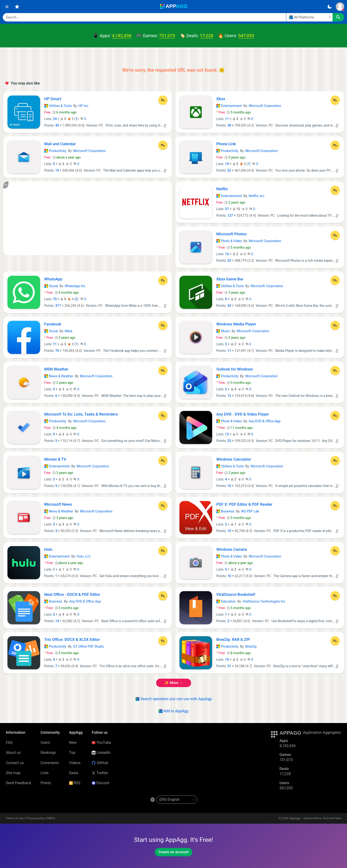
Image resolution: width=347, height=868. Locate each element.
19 (57, 170)
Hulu (48, 549)
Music (223, 331)
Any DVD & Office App (265, 421)
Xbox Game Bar (230, 279)
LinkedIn (101, 753)
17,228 (207, 36)
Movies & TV (55, 459)
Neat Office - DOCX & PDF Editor (72, 594)
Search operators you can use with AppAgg (173, 699)
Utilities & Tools (58, 106)
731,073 (167, 36)
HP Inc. (84, 106)
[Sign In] (340, 7)
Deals (74, 773)
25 (229, 261)
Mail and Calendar (60, 144)
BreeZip (251, 646)
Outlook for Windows (235, 369)
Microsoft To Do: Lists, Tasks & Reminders (81, 414)
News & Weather (59, 376)
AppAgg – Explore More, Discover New (315, 818)
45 (57, 125)
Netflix (222, 189)
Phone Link (226, 144)
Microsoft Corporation (265, 106)
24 (55, 119)
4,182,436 (122, 36)
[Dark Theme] (330, 7)
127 (230, 215)
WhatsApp (53, 279)
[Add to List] (163, 100)
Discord (100, 783)
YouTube (101, 743)
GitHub (100, 763)
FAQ (9, 743)
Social (51, 286)
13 (229, 396)
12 (227, 434)
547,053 (246, 36)
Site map (13, 773)
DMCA (51, 818)
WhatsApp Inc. (76, 286)
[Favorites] (17, 7)
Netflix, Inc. (257, 196)
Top (72, 753)
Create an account (173, 852)
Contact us (15, 763)
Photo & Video (229, 241)
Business (225, 511)
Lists (45, 773)
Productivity (55, 151)
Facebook (53, 324)
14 (57, 621)
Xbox (221, 99)
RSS (75, 783)
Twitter (100, 773)
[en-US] (177, 800)
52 (229, 170)
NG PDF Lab (250, 511)
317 (58, 306)
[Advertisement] (88, 218)
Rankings (48, 753)
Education (226, 601)
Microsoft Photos (231, 234)
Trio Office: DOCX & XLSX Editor (72, 639)
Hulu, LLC (84, 556)
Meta (69, 331)
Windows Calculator (234, 459)
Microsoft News (58, 504)
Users (45, 743)
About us (13, 753)
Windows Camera (232, 549)
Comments (50, 763)
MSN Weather (56, 369)
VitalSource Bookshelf (236, 594)
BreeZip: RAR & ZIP (233, 639)
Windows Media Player (236, 324)
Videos (75, 763)
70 (55, 299)
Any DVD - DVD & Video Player (243, 414)
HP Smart (53, 99)
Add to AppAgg (173, 711)
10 (229, 486)
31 (229, 666)
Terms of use (15, 818)
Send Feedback (19, 783)
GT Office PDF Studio (89, 646)
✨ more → (173, 683)
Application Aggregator (322, 732)
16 (227, 254)
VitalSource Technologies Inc (264, 601)
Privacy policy (35, 818)
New (73, 743)
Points (46, 783)
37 (227, 209)
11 (227, 119)
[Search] (144, 17)
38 (229, 125)
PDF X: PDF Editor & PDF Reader (244, 504)
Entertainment (229, 106)
